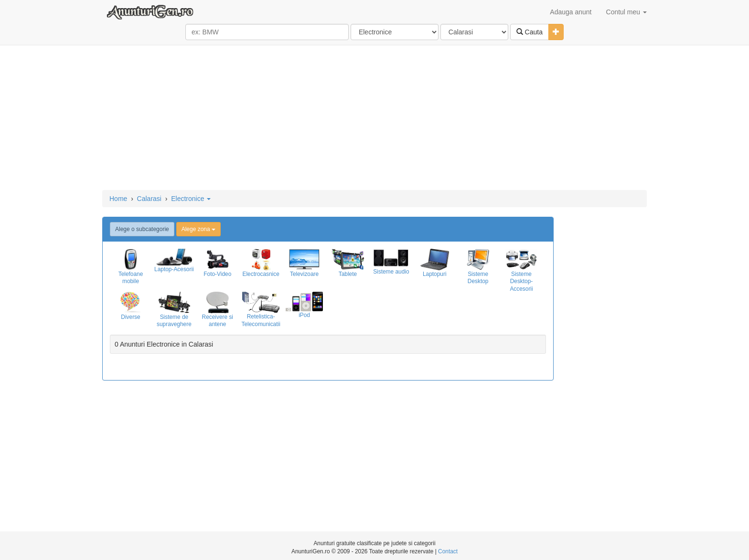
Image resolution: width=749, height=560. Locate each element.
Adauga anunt (571, 12)
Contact (448, 551)
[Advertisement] (374, 118)
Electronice (191, 199)
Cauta (530, 32)
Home (118, 199)
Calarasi (149, 199)
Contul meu (626, 12)
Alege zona (198, 229)
